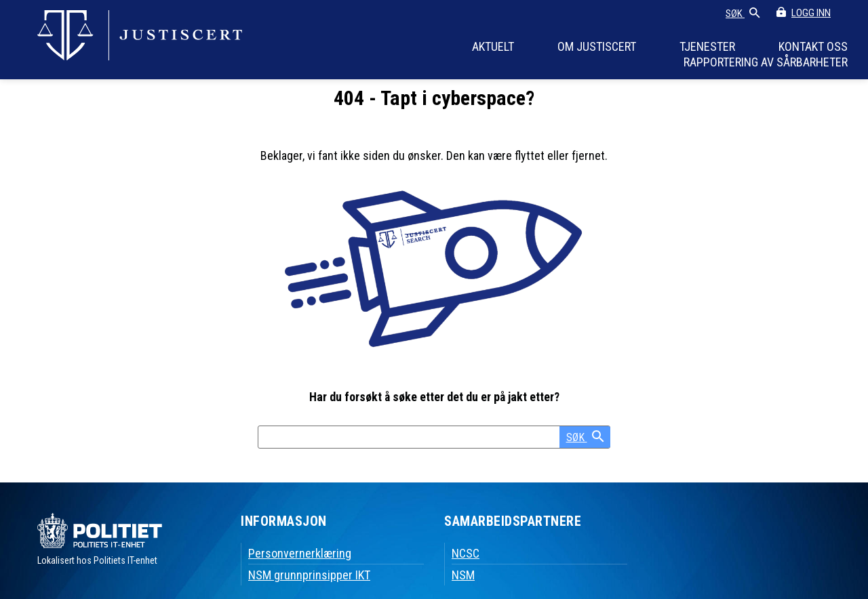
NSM (463, 575)
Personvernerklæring (300, 553)
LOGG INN (811, 13)
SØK (743, 14)
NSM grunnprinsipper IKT (309, 575)
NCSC (466, 553)
